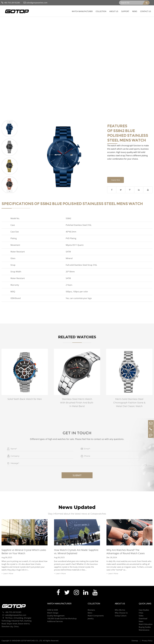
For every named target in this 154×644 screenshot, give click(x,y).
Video (141, 616)
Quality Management (56, 616)
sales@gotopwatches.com (35, 3)
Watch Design (53, 613)
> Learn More (7, 574)
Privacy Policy (147, 641)
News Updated (77, 508)
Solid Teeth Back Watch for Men (25, 399)
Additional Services (55, 622)
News (135, 11)
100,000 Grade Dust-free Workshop (62, 619)
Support (125, 11)
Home (6, 21)
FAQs (141, 613)
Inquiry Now (116, 180)
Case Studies (144, 610)
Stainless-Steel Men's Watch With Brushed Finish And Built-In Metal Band (77, 403)
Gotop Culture (121, 616)
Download (143, 619)
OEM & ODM (53, 610)
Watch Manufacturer (82, 11)
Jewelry (91, 619)
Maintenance (144, 630)
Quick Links (145, 604)
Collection (101, 11)
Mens (22, 21)
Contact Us (146, 11)
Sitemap (135, 641)
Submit (77, 476)
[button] (10, 122)
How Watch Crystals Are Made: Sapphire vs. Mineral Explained (76, 552)
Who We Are (120, 610)
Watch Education (146, 625)
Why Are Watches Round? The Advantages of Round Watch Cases (126, 552)
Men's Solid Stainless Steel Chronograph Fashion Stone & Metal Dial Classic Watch (129, 403)
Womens (91, 610)
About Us (114, 11)
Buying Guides (145, 627)
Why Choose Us (121, 613)
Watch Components (96, 616)
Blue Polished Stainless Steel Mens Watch (44, 21)
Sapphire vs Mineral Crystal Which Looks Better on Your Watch (24, 552)
